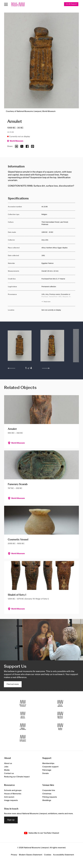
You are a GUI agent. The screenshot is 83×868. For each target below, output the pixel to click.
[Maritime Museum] (60, 715)
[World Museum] (60, 703)
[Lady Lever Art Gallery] (23, 738)
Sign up (11, 820)
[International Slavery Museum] (23, 715)
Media (7, 770)
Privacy (14, 855)
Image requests (11, 800)
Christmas (47, 794)
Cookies (48, 855)
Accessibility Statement (64, 855)
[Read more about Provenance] (58, 298)
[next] (46, 368)
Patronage (47, 770)
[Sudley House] (60, 727)
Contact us (9, 773)
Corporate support (50, 767)
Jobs (6, 767)
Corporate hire (49, 790)
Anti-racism (9, 797)
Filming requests (50, 797)
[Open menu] (6, 4)
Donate (46, 773)
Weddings (47, 800)
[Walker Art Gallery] (23, 727)
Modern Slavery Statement (31, 855)
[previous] (11, 368)
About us (8, 763)
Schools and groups (13, 790)
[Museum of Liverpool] (23, 703)
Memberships (48, 763)
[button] (20, 347)
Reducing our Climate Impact (17, 777)
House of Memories (13, 794)
